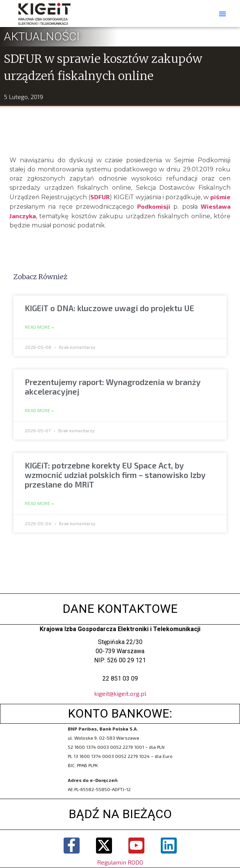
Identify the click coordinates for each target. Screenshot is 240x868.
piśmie (220, 197)
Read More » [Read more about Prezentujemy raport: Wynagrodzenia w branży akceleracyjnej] (39, 411)
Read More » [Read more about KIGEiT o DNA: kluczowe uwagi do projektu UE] (39, 327)
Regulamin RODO (120, 862)
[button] (222, 14)
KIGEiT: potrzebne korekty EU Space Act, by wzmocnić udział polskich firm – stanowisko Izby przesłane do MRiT (115, 475)
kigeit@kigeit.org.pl (120, 693)
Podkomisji (154, 206)
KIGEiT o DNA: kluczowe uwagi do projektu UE (109, 308)
